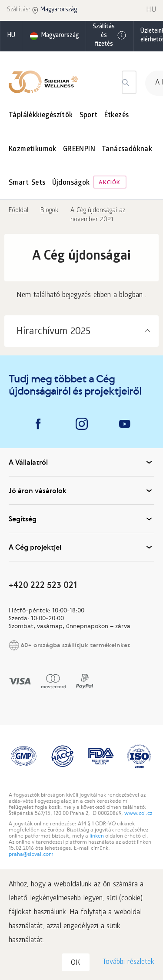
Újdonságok (71, 183)
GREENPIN (79, 150)
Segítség (81, 519)
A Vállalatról (81, 462)
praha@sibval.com (31, 854)
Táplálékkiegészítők (41, 116)
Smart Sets (27, 183)
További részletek (128, 962)
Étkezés (117, 116)
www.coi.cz (138, 813)
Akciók (110, 183)
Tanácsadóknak (127, 150)
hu (11, 36)
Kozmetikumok (33, 150)
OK (76, 963)
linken (97, 836)
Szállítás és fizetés (110, 36)
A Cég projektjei (81, 547)
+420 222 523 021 (43, 585)
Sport (89, 116)
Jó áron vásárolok (81, 490)
